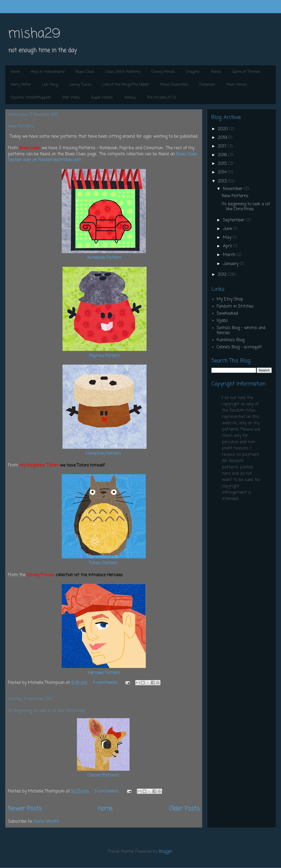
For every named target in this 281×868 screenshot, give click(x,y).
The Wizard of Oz (162, 98)
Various (130, 98)
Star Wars (71, 98)
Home (15, 72)
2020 (224, 129)
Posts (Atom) (46, 822)
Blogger (166, 852)
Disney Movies (163, 72)
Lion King (50, 85)
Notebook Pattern (104, 258)
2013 (223, 181)
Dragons (193, 72)
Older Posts (184, 809)
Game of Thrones (246, 72)
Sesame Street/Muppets (31, 98)
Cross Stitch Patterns (123, 72)
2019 (223, 138)
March (230, 255)
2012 (223, 275)
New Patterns (21, 126)
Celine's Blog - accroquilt (239, 347)
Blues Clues (85, 72)
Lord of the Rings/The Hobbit (126, 85)
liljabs (222, 321)
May (228, 238)
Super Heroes (102, 98)
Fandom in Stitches (235, 307)
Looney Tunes (80, 85)
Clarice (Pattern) (103, 775)
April (228, 246)
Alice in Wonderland (48, 72)
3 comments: (107, 792)
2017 (223, 146)
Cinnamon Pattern (103, 454)
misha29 (34, 34)
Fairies (216, 72)
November (233, 189)
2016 (223, 155)
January (231, 264)
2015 (223, 164)
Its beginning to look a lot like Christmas (47, 711)
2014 (223, 172)
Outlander (207, 85)
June (228, 229)
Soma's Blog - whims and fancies (241, 331)
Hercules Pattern (104, 673)
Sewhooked (227, 314)
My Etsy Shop (230, 299)
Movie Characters (174, 85)
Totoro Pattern (103, 563)
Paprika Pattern (104, 356)
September (234, 220)
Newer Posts (25, 809)
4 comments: (106, 683)
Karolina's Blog (230, 340)
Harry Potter (21, 85)
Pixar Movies (237, 85)
